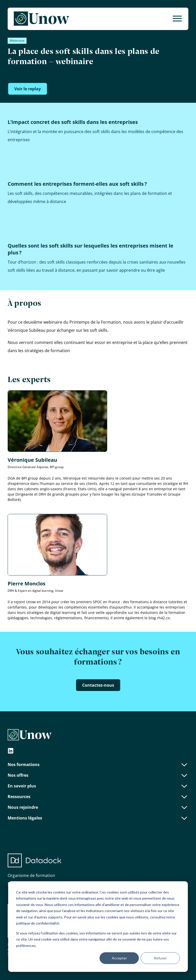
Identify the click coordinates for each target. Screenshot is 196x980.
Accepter (119, 958)
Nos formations (98, 765)
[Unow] (41, 19)
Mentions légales (98, 818)
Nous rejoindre (98, 807)
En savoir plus (98, 786)
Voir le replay (28, 89)
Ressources (98, 797)
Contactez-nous (98, 685)
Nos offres (98, 775)
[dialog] (98, 927)
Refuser (160, 958)
